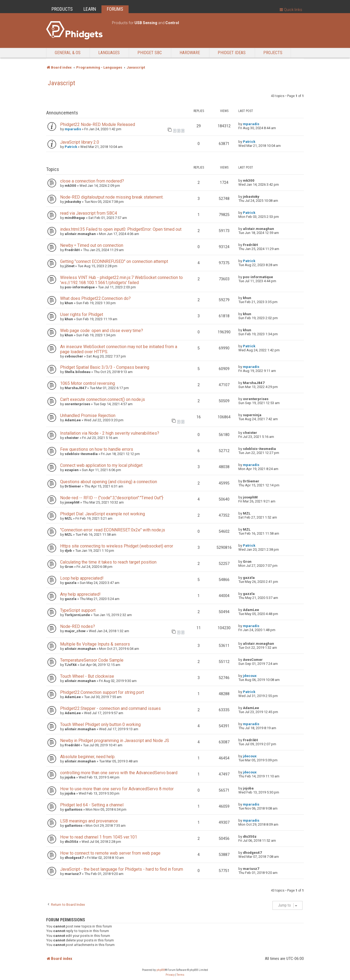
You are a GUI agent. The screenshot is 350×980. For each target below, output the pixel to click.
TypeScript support (78, 610)
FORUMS (115, 9)
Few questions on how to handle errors (97, 449)
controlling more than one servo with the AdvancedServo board (119, 773)
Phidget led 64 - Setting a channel (92, 805)
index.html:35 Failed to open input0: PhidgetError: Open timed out (121, 229)
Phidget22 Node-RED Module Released (98, 124)
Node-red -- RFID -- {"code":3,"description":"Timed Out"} (112, 498)
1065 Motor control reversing (87, 383)
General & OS (68, 53)
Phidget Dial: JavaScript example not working (103, 514)
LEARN (90, 9)
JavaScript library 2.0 (80, 142)
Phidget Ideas (232, 53)
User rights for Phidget (82, 314)
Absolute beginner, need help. (88, 757)
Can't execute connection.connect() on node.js (103, 399)
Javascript (61, 83)
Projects (273, 53)
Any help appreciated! (80, 594)
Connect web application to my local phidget (101, 465)
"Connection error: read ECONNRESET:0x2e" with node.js (113, 530)
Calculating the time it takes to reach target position (108, 562)
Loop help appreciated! (82, 578)
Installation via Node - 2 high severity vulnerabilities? (110, 433)
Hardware (190, 53)
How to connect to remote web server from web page (110, 853)
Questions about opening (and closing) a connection (109, 482)
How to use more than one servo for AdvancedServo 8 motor (117, 789)
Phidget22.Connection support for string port (102, 692)
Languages (109, 53)
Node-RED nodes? (78, 626)
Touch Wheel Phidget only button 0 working (100, 724)
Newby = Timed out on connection (92, 245)
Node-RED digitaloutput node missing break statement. (112, 197)
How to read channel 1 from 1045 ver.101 (99, 837)
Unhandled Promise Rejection (88, 416)
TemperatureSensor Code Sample (92, 660)
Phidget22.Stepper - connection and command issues (110, 708)
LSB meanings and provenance (89, 821)
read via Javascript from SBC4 (89, 213)
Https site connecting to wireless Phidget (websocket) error (117, 546)
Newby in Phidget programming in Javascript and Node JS (115, 741)
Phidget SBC (150, 53)
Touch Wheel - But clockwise (87, 676)
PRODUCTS (62, 9)
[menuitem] (170, 975)
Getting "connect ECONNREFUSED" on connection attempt (114, 261)
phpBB (161, 970)
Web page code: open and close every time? (102, 331)
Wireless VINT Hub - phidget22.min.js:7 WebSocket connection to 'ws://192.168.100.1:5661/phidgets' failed (121, 280)
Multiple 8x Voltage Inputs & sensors (95, 644)
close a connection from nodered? (92, 181)
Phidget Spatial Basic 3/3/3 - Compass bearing (105, 367)
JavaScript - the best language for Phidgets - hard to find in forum (122, 869)
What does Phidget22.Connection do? (95, 298)
